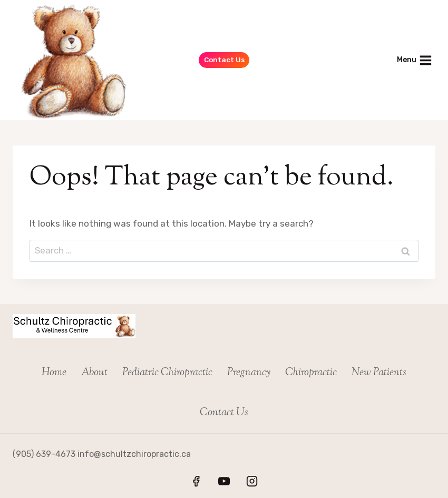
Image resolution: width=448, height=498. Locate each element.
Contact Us (224, 60)
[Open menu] (414, 60)
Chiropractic (311, 373)
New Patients (379, 373)
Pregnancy (249, 373)
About (94, 373)
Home (54, 373)
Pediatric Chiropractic (167, 373)
